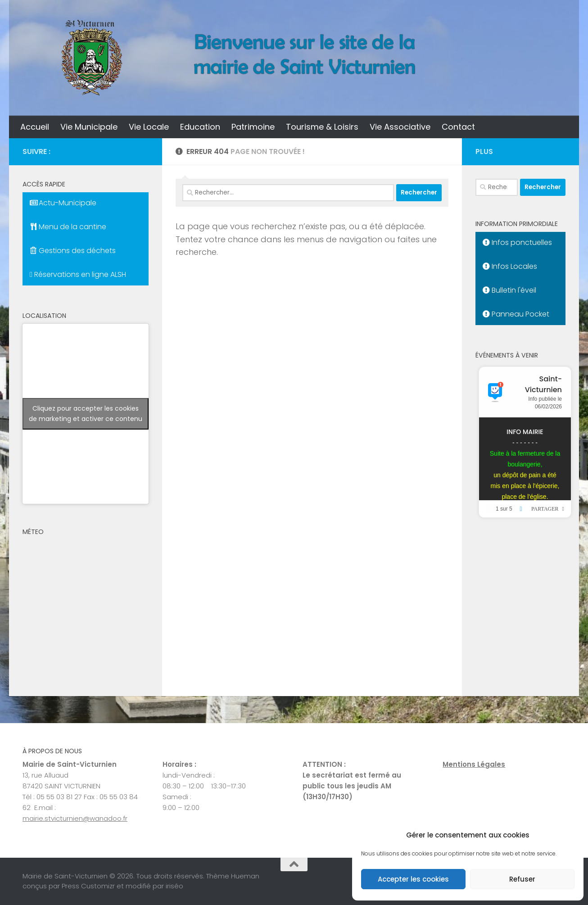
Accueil (35, 127)
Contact (458, 127)
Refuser (522, 879)
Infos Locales (510, 266)
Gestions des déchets (73, 251)
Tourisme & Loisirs (322, 127)
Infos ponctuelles (517, 242)
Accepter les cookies (413, 879)
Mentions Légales (474, 764)
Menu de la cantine (68, 227)
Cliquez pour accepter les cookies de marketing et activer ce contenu (86, 414)
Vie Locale (149, 127)
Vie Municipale (89, 127)
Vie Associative (400, 127)
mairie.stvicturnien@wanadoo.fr (75, 818)
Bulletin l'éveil (509, 290)
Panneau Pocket (516, 314)
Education (200, 127)
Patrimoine (253, 127)
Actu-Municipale (63, 203)
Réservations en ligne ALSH (78, 274)
